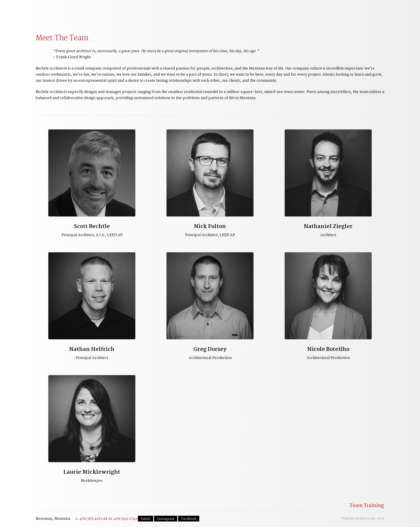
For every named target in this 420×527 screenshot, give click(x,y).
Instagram (166, 519)
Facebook (189, 519)
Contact (381, 10)
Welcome (57, 12)
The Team (233, 12)
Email (146, 519)
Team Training (367, 506)
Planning (127, 12)
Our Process (92, 12)
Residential (198, 12)
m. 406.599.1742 (123, 519)
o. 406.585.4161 (89, 519)
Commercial (163, 12)
